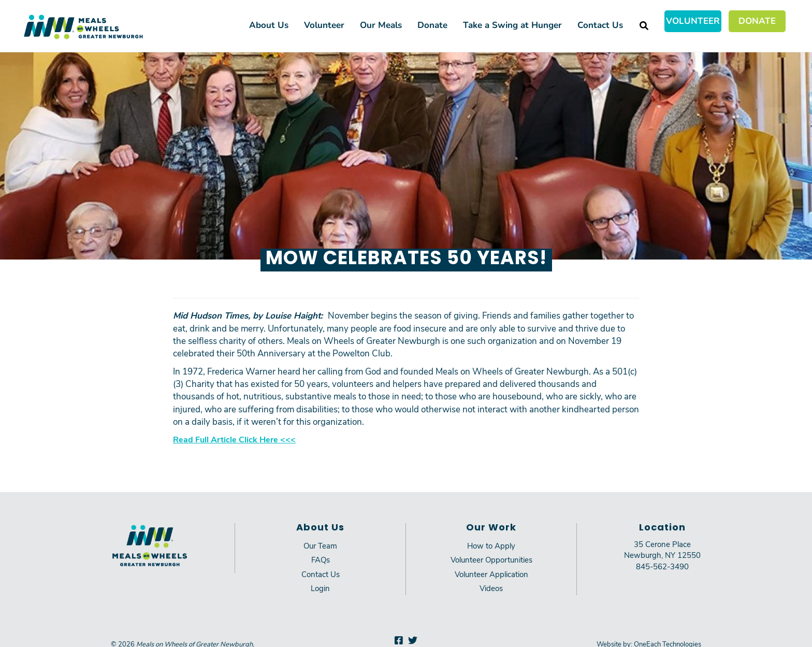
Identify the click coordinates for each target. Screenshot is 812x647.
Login (320, 588)
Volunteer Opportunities (491, 559)
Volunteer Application (491, 574)
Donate (757, 20)
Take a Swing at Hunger (512, 25)
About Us (269, 25)
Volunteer (693, 20)
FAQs (321, 559)
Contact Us (600, 25)
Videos (491, 588)
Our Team (320, 545)
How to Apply (491, 545)
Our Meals (381, 25)
